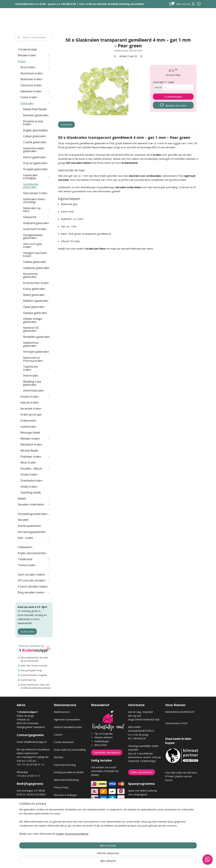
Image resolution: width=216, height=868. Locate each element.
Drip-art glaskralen (35, 163)
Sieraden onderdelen (34, 504)
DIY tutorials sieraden (34, 580)
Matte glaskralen (34, 295)
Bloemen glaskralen (36, 115)
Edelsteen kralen (35, 91)
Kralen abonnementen (32, 553)
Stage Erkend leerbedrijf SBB (144, 719)
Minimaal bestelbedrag (66, 780)
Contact (58, 735)
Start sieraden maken (34, 575)
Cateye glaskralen (34, 136)
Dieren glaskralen (34, 157)
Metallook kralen (31, 444)
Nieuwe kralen (34, 55)
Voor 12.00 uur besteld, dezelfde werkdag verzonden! (112, 4)
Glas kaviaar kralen (35, 193)
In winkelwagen (173, 97)
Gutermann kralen (35, 229)
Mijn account (186, 4)
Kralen (34, 61)
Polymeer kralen (35, 457)
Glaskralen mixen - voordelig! (35, 201)
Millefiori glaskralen (36, 301)
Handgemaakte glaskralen (33, 237)
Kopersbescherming (65, 765)
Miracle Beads (29, 451)
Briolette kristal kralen (33, 123)
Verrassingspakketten (32, 532)
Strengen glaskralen (36, 352)
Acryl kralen (35, 67)
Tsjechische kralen (36, 368)
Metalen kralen (35, 439)
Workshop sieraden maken (68, 818)
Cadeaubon (25, 547)
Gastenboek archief (176, 723)
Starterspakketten (29, 526)
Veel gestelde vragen (65, 810)
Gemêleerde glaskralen (31, 186)
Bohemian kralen (31, 79)
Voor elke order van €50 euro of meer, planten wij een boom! (181, 776)
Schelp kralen (29, 474)
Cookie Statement (64, 742)
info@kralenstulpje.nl (35, 742)
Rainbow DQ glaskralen (31, 329)
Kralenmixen (28, 421)
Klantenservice (62, 712)
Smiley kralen (29, 487)
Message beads (30, 432)
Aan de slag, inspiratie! (141, 712)
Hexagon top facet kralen (35, 254)
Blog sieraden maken (34, 592)
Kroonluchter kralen (36, 283)
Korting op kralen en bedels (69, 772)
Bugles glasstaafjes (35, 130)
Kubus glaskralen (34, 289)
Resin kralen (28, 462)
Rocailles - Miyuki (35, 469)
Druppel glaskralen (35, 169)
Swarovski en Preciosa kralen (33, 359)
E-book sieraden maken (33, 586)
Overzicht (67, 125)
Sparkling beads (31, 492)
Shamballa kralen (31, 480)
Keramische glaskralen (30, 275)
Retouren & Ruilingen (65, 795)
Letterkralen (28, 427)
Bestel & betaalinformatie (68, 727)
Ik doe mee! (27, 631)
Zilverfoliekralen (33, 391)
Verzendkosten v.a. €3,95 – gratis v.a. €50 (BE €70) (45, 4)
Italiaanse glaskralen (36, 268)
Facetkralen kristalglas (36, 177)
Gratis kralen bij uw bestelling (70, 750)
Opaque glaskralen (35, 313)
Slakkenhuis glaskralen (31, 344)
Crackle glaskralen (35, 142)
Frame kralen (29, 97)
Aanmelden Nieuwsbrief (107, 753)
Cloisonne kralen (31, 85)
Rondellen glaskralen (36, 337)
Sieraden (34, 520)
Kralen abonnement (142, 772)
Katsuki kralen (30, 402)
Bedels (34, 499)
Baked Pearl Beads (35, 109)
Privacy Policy (61, 787)
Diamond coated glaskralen (33, 150)
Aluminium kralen (32, 73)
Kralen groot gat (31, 414)
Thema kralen (34, 565)
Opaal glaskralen (34, 307)
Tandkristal (34, 559)
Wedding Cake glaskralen (32, 383)
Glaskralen (35, 103)
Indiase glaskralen (35, 262)
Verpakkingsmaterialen (34, 514)
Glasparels (36, 217)
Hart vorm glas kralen (33, 245)
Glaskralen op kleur (36, 210)
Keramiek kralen (31, 409)
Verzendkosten (62, 803)
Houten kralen (35, 397)
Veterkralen (31, 376)
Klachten (59, 757)
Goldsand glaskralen (36, 223)
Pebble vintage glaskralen (33, 320)
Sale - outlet (34, 538)
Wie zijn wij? (135, 716)
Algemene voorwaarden (67, 719)
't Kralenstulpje (27, 49)
